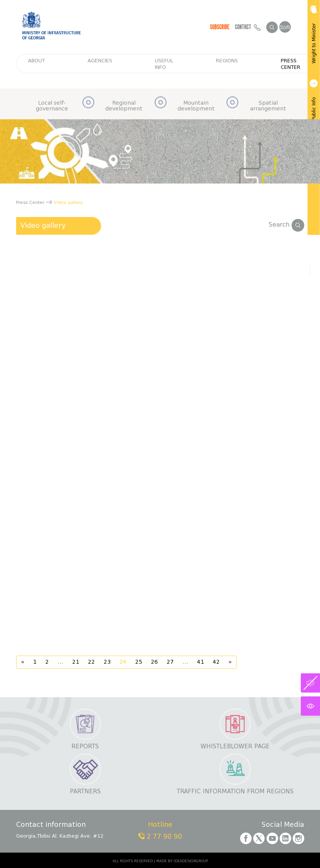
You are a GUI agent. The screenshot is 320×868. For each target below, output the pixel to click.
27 (170, 662)
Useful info (164, 64)
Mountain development (196, 106)
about (36, 61)
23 (107, 662)
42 (216, 662)
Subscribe (220, 27)
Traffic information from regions (235, 792)
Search (286, 225)
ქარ (285, 28)
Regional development (124, 106)
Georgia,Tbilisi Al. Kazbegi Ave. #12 (60, 836)
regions (227, 61)
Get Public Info (313, 105)
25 (139, 662)
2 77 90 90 (160, 837)
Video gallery (43, 225)
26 (154, 662)
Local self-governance (52, 106)
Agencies (100, 61)
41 (201, 662)
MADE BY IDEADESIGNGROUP (182, 861)
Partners (85, 792)
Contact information (51, 825)
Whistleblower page (235, 747)
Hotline (160, 825)
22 (91, 662)
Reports (85, 747)
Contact (248, 27)
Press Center (291, 64)
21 (76, 662)
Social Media (283, 825)
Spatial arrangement (268, 106)
